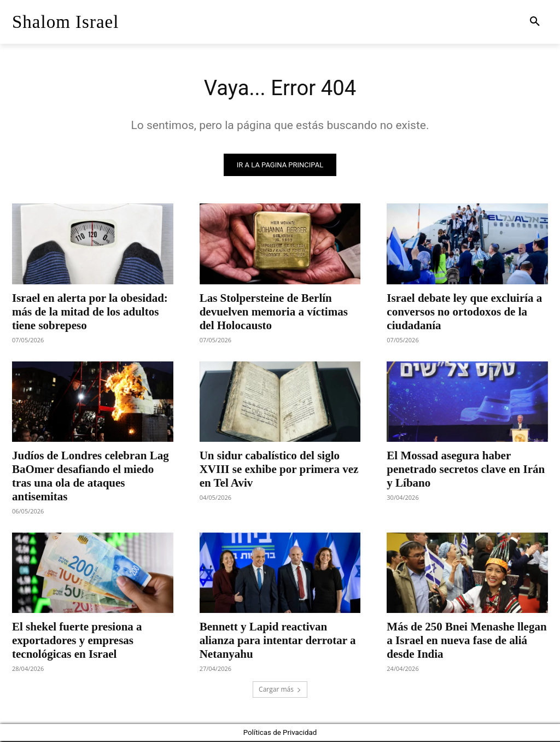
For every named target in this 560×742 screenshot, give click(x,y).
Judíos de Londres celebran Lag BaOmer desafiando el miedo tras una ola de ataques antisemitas (91, 477)
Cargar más (280, 690)
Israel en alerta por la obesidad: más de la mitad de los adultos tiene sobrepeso (90, 312)
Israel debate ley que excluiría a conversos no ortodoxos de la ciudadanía (464, 312)
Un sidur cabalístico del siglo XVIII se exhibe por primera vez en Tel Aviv (279, 470)
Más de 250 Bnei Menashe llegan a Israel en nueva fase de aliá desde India (466, 641)
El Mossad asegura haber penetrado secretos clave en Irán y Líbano (466, 470)
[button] (535, 22)
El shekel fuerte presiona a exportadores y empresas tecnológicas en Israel (77, 641)
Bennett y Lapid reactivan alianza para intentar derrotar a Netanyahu (278, 641)
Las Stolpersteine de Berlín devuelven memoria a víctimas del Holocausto (274, 312)
